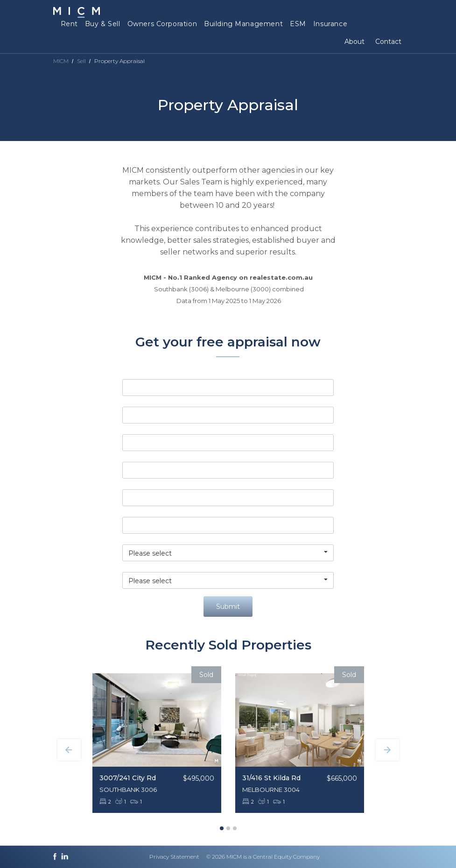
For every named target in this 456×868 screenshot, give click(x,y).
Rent (69, 24)
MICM (61, 61)
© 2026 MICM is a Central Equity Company (263, 857)
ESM (298, 24)
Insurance (330, 24)
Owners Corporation (162, 24)
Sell (81, 61)
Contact (388, 42)
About (354, 42)
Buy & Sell (103, 24)
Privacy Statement (174, 857)
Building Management (243, 24)
